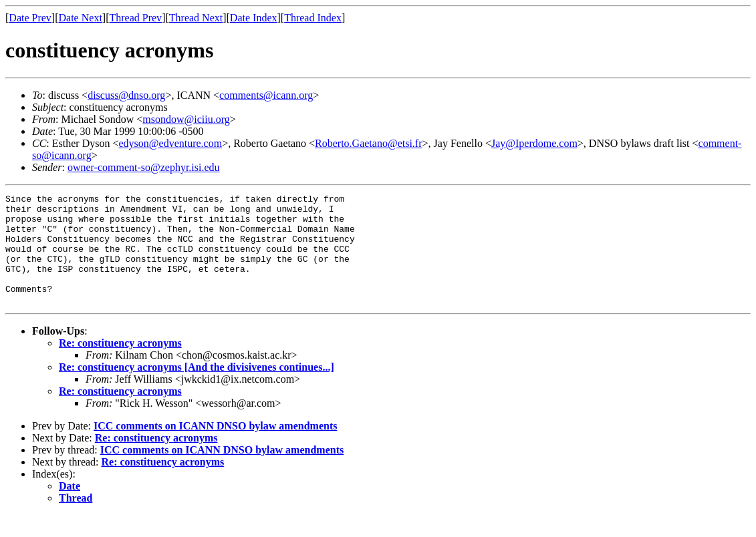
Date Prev (30, 18)
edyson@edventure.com (170, 143)
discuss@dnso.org (126, 95)
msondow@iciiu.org (186, 119)
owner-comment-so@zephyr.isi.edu (144, 167)
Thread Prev (135, 18)
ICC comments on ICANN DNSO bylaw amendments (215, 448)
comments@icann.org (266, 95)
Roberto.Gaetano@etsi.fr (368, 143)
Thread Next (196, 18)
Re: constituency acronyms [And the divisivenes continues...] (197, 389)
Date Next (81, 18)
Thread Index (313, 18)
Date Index (254, 18)
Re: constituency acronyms (120, 365)
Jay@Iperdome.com (534, 143)
